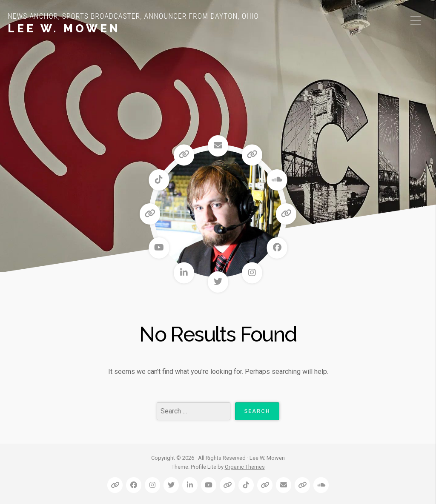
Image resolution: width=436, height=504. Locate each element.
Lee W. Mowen (64, 28)
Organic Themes (245, 467)
